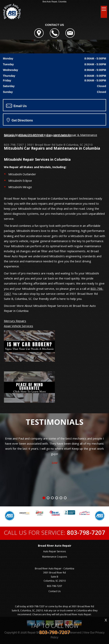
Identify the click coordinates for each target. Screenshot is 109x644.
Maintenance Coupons (55, 557)
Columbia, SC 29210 (79, 145)
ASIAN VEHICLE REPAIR (34, 135)
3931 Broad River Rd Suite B (46, 145)
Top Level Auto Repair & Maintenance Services (51, 135)
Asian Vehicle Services (18, 326)
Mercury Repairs (15, 321)
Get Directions (20, 120)
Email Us (16, 106)
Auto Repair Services (54, 551)
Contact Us (54, 591)
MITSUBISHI (62, 135)
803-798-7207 (14, 145)
